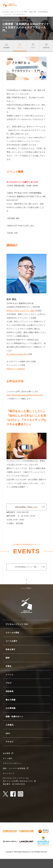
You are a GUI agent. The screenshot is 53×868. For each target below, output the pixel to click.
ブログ (9, 683)
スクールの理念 (13, 633)
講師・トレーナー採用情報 (14, 768)
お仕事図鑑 (11, 708)
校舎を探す (11, 649)
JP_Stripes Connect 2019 (17, 354)
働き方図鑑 (11, 700)
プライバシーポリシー (12, 763)
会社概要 (7, 753)
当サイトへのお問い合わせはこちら (18, 781)
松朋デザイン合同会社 (16, 369)
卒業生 (9, 666)
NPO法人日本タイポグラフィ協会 (21, 311)
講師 (8, 658)
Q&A (8, 733)
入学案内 (10, 725)
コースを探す (12, 641)
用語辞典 (10, 691)
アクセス (10, 742)
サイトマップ (8, 773)
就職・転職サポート (14, 717)
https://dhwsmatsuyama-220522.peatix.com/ (25, 395)
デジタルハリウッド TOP (17, 624)
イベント (10, 675)
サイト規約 (8, 758)
